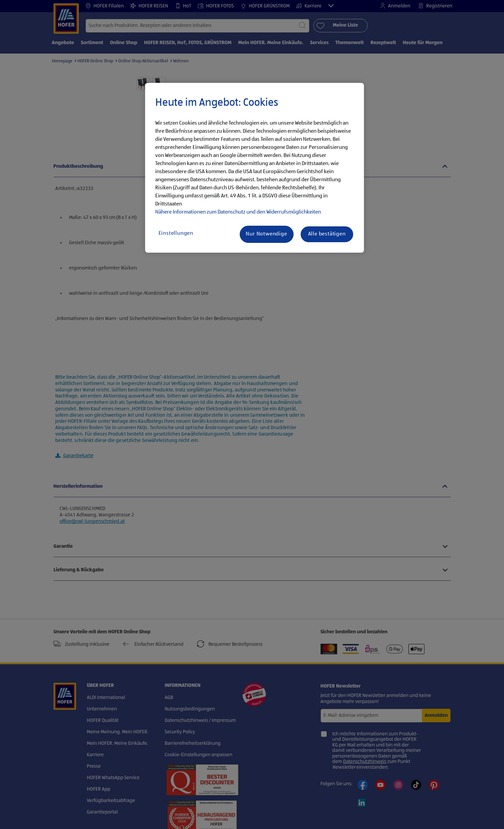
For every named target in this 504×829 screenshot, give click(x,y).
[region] (255, 168)
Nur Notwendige (266, 234)
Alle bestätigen (327, 234)
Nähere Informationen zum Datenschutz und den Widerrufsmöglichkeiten (238, 212)
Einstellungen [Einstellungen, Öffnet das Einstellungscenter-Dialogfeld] (176, 233)
